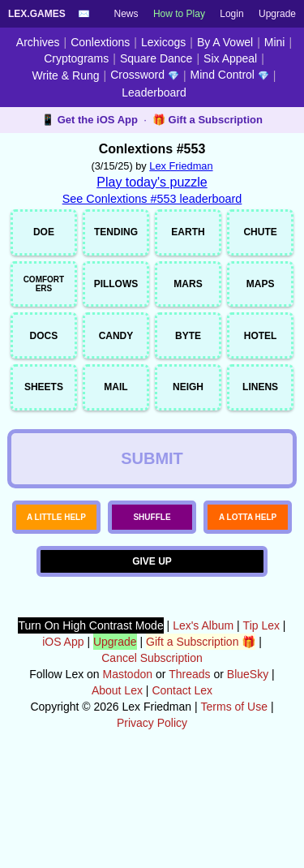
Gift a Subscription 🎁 (201, 738)
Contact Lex (182, 787)
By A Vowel (225, 42)
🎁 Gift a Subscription (208, 120)
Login (231, 14)
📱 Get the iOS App (90, 120)
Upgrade (277, 14)
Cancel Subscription (152, 754)
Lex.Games (37, 14)
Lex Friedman (181, 166)
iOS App (63, 738)
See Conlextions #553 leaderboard (152, 199)
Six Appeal (230, 58)
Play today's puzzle (152, 182)
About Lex (117, 787)
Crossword (145, 75)
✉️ (84, 14)
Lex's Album (203, 722)
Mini (275, 42)
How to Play (179, 14)
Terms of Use (234, 803)
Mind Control (230, 75)
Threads (189, 771)
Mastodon (128, 771)
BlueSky (248, 771)
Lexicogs (163, 42)
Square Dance (156, 58)
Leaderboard (154, 92)
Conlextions (100, 42)
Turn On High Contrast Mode (90, 722)
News (126, 14)
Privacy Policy (152, 819)
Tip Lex (261, 722)
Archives (38, 42)
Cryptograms (76, 58)
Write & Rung (66, 75)
